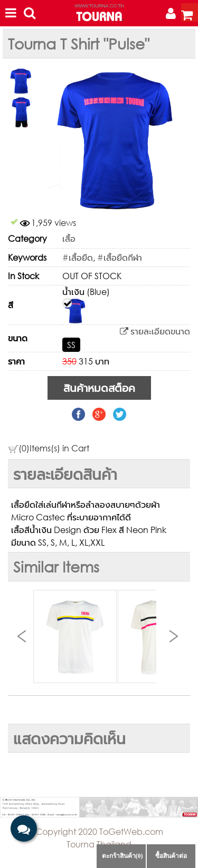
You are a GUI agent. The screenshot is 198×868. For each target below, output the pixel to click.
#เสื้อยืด (78, 257)
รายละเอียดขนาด (155, 331)
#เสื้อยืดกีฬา (120, 257)
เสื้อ (69, 238)
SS (71, 345)
